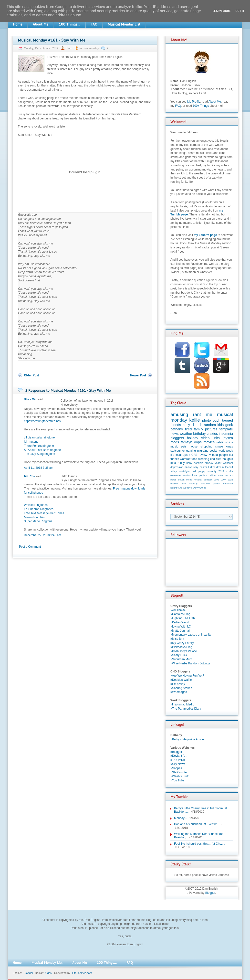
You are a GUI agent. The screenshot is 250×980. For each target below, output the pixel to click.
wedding (204, 459)
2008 (220, 475)
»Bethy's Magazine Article (187, 739)
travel (189, 488)
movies (209, 442)
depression (177, 467)
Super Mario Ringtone (38, 521)
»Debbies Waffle (181, 680)
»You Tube (177, 780)
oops (198, 442)
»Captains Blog (180, 614)
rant (197, 414)
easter (203, 467)
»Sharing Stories (181, 688)
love (195, 475)
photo (207, 420)
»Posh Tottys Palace (184, 651)
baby (189, 463)
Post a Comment (30, 547)
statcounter (178, 451)
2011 (221, 471)
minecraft (228, 484)
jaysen (228, 438)
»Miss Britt (177, 639)
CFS (194, 455)
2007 (223, 480)
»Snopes (176, 768)
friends (176, 425)
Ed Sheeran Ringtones (39, 509)
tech (199, 425)
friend (189, 480)
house (193, 447)
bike (184, 484)
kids (221, 425)
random (210, 425)
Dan (69, 48)
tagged (228, 420)
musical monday (89, 48)
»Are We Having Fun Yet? (187, 676)
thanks (175, 459)
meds (175, 442)
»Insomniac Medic (182, 704)
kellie (195, 420)
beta (215, 455)
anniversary (191, 467)
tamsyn (187, 442)
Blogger (210, 893)
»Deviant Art (178, 756)
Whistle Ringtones (36, 505)
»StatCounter (179, 772)
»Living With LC (181, 627)
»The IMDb (178, 760)
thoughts (227, 459)
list (231, 455)
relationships (225, 442)
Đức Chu (30, 476)
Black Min (30, 399)
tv (210, 455)
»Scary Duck (179, 655)
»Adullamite (178, 610)
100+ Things (201, 106)
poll (194, 471)
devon (181, 480)
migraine (203, 451)
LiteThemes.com (82, 973)
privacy (209, 463)
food (194, 459)
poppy (202, 471)
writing (203, 488)
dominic (198, 463)
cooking (193, 484)
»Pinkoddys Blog (181, 647)
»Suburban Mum (181, 659)
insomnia (226, 434)
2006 (216, 480)
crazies (212, 434)
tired (188, 429)
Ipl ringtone (31, 442)
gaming (191, 451)
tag (184, 488)
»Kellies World (180, 622)
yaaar (218, 463)
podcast (208, 480)
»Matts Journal (180, 631)
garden (217, 484)
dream (220, 467)
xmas (229, 447)
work (222, 451)
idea (173, 463)
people (224, 455)
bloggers (177, 438)
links (216, 438)
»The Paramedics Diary (186, 709)
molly (181, 463)
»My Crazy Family (182, 643)
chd (213, 459)
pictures (211, 429)
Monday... (180, 818)
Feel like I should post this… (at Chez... (200, 844)
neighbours (176, 488)
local (179, 455)
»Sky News (178, 764)
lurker (212, 467)
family (198, 429)
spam (186, 455)
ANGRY (229, 475)
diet (218, 459)
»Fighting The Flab (183, 618)
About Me (215, 102)
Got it (240, 11)
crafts (230, 471)
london (187, 475)
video (205, 438)
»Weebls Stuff (179, 776)
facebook (205, 484)
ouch (216, 420)
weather (186, 434)
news (175, 434)
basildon (175, 484)
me (209, 414)
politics (203, 475)
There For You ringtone (39, 446)
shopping (206, 447)
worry (196, 488)
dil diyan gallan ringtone (39, 437)
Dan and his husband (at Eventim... (197, 824)
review (203, 455)
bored (173, 480)
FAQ (178, 106)
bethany (177, 429)
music (174, 447)
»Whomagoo (179, 692)
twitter (212, 475)
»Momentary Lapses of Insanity (191, 635)
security (212, 471)
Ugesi (49, 973)
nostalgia (184, 471)
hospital (198, 480)
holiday (193, 438)
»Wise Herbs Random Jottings (190, 663)
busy (186, 425)
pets (184, 447)
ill (193, 425)
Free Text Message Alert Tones (44, 513)
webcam (228, 463)
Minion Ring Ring (35, 517)
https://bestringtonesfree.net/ (42, 421)
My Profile (194, 102)
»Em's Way (178, 684)
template (226, 429)
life (172, 455)
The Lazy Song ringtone (39, 454)
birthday (199, 434)
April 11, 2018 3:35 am (39, 468)
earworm (176, 475)
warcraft (185, 459)
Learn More (222, 11)
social (214, 451)
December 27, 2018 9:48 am (42, 535)
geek (229, 425)
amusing (179, 414)
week (229, 451)
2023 (230, 480)
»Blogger (176, 752)
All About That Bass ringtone (42, 450)
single (219, 447)
